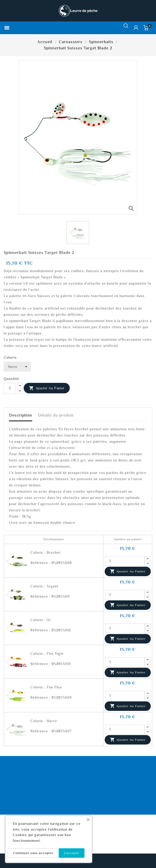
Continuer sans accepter (33, 853)
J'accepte (72, 853)
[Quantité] (10, 388)
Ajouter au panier (47, 388)
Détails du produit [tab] (56, 415)
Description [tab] (21, 415)
